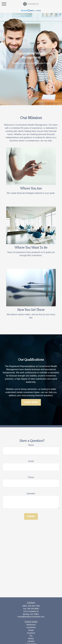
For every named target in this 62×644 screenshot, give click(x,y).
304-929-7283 (34, 606)
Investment (31, 627)
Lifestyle (31, 641)
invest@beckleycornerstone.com (31, 617)
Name (31, 445)
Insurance (31, 633)
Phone (31, 477)
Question (31, 494)
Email (31, 461)
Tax (31, 636)
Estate (31, 630)
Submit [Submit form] (31, 516)
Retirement (31, 625)
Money (31, 638)
